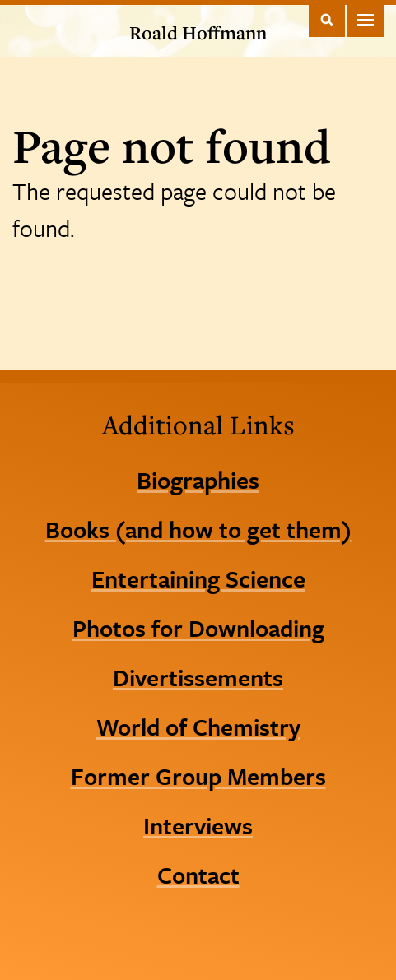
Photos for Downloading (198, 628)
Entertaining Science (198, 578)
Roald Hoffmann (198, 33)
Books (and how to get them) (198, 529)
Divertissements (198, 677)
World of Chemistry (198, 727)
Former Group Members (198, 776)
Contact (198, 875)
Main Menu (366, 19)
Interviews (198, 825)
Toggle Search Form (327, 19)
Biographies (198, 480)
